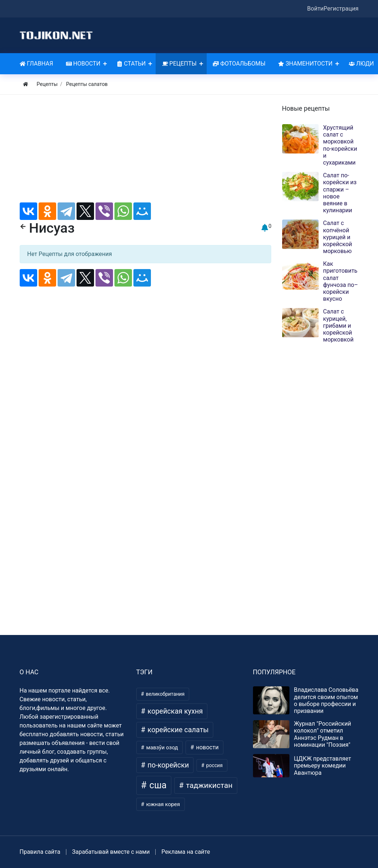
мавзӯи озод (161, 747)
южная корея (162, 804)
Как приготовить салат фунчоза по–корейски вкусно (340, 281)
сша (157, 785)
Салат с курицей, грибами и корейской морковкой (338, 325)
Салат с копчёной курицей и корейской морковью (338, 237)
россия (214, 765)
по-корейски (167, 765)
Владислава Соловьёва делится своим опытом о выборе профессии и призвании (326, 700)
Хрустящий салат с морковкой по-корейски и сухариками (340, 145)
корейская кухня (174, 711)
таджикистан (208, 785)
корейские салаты (177, 730)
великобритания (165, 694)
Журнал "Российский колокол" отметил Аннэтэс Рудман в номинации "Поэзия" (322, 734)
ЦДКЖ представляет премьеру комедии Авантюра (322, 766)
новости (207, 747)
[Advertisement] (145, 151)
